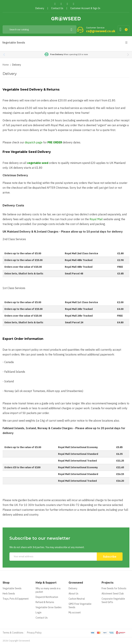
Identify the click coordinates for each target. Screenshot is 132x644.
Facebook (55, 4)
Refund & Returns (45, 602)
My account (75, 612)
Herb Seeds (9, 594)
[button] (128, 55)
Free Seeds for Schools (114, 588)
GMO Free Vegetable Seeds (80, 606)
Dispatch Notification (47, 597)
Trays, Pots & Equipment (16, 599)
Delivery (73, 588)
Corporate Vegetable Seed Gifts (113, 600)
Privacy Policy (34, 633)
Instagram (74, 4)
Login (38, 612)
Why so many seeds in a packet (48, 590)
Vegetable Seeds (12, 588)
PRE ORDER (55, 142)
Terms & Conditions (13, 633)
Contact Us (42, 618)
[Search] (40, 29)
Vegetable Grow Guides (49, 607)
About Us (73, 594)
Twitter (61, 4)
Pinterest (67, 4)
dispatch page (34, 142)
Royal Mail (96, 219)
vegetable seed (38, 163)
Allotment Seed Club (113, 594)
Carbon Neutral (77, 599)
